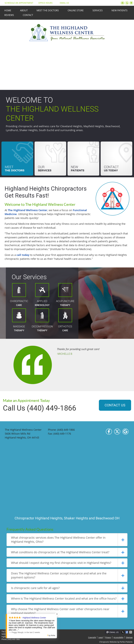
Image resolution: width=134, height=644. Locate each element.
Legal (101, 637)
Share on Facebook (127, 632)
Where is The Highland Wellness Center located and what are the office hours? (64, 598)
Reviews (9, 15)
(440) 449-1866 (14, 639)
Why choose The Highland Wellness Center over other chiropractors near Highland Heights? (60, 611)
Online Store (76, 10)
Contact (28, 15)
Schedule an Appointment (18, 3)
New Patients (119, 10)
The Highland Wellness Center (28, 210)
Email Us (63, 3)
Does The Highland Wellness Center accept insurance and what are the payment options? (59, 575)
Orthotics (65, 320)
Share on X (123, 632)
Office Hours (45, 3)
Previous (8, 364)
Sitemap (129, 637)
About (24, 10)
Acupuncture (65, 295)
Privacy (108, 637)
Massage (19, 320)
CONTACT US (115, 405)
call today (23, 255)
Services (98, 10)
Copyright (92, 637)
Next (126, 364)
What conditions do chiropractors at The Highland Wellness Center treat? (60, 552)
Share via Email (131, 632)
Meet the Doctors (48, 10)
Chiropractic (19, 295)
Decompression (42, 320)
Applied (42, 295)
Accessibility (118, 637)
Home (8, 10)
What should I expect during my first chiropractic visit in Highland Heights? (61, 563)
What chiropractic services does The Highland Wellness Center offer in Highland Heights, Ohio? (58, 540)
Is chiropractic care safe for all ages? (35, 588)
